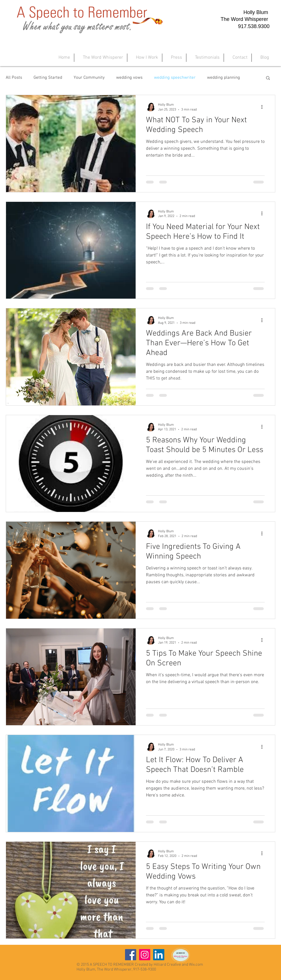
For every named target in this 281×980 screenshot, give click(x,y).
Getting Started (48, 78)
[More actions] (264, 107)
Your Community (89, 78)
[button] (268, 78)
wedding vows (129, 78)
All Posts (14, 78)
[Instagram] (145, 955)
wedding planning (224, 78)
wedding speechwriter (175, 78)
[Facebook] (131, 955)
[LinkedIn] (159, 955)
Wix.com (196, 965)
